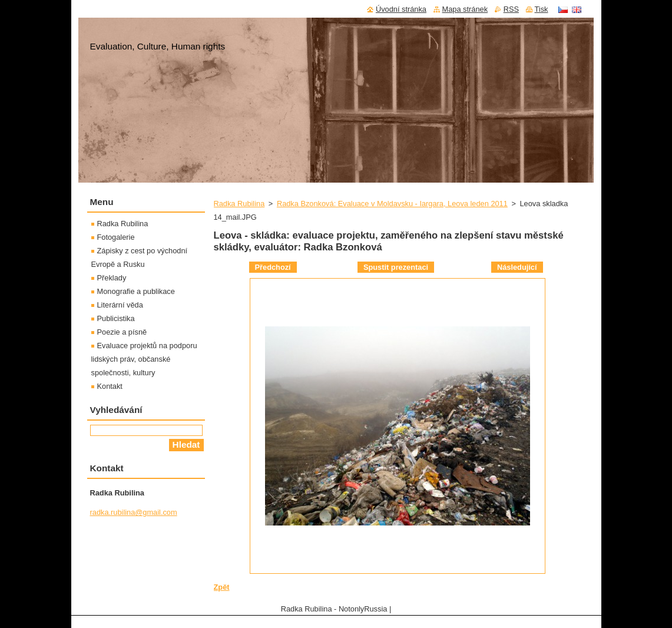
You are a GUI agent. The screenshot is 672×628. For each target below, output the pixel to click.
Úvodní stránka (401, 9)
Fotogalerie (116, 237)
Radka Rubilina (239, 204)
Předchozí (273, 267)
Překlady (112, 278)
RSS (511, 9)
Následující (517, 267)
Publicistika (116, 318)
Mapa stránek (465, 9)
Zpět (222, 587)
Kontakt (110, 386)
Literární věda (120, 305)
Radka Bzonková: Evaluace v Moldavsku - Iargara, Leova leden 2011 (392, 204)
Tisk (542, 9)
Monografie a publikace (136, 291)
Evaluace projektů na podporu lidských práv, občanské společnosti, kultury (144, 359)
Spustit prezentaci (396, 267)
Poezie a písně (122, 332)
